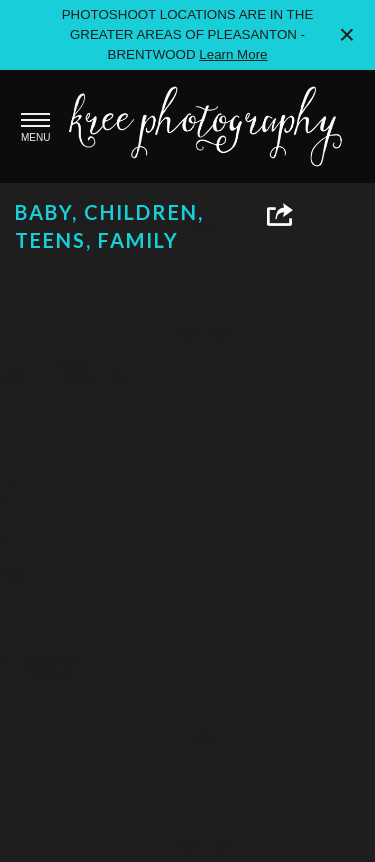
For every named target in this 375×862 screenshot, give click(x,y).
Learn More (233, 54)
